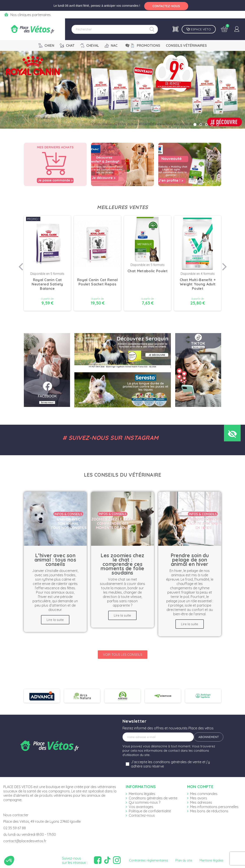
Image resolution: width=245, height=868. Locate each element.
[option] (47, 264)
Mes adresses (201, 802)
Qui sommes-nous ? (145, 802)
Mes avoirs (199, 798)
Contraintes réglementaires (149, 860)
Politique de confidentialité (150, 811)
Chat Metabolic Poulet (148, 271)
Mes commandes (204, 794)
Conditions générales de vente (153, 798)
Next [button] (224, 264)
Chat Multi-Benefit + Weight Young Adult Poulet (198, 284)
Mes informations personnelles (214, 807)
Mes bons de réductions (209, 811)
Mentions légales (142, 794)
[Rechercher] (115, 29)
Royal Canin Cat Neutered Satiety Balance (47, 284)
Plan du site (184, 860)
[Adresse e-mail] (158, 737)
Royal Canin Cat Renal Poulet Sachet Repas (97, 282)
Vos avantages (141, 807)
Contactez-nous (142, 815)
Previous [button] (21, 264)
